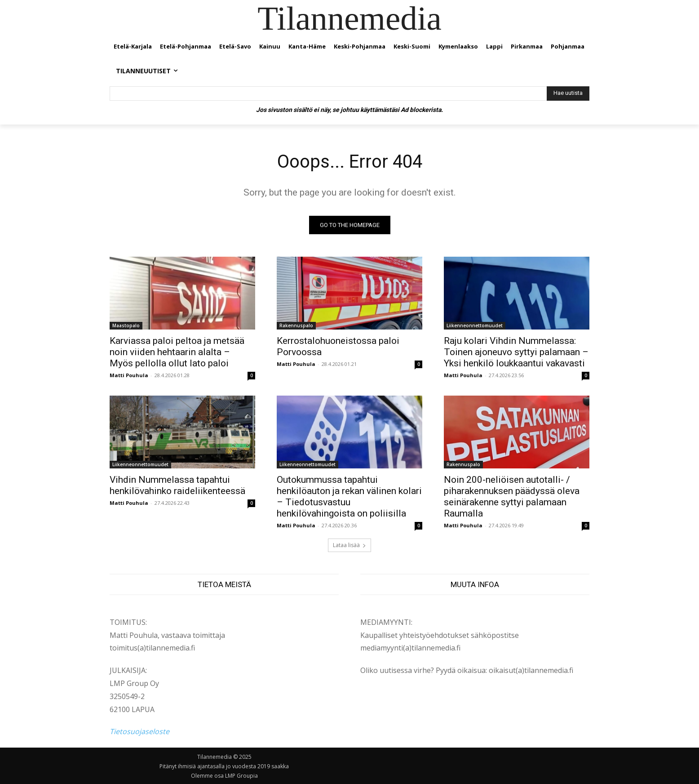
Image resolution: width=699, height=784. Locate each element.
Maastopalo (126, 325)
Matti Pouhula (129, 375)
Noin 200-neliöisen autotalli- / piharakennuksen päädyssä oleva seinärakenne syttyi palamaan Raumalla (512, 497)
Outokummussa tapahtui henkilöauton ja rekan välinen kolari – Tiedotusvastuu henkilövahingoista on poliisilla (349, 497)
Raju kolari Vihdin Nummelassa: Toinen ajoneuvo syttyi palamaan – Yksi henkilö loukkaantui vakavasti (516, 352)
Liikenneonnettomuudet (475, 325)
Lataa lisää (349, 545)
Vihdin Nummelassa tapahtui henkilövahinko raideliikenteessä (177, 485)
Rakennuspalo (296, 325)
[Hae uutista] (568, 94)
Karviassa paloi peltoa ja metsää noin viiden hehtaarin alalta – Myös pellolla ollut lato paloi (177, 352)
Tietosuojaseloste (139, 731)
